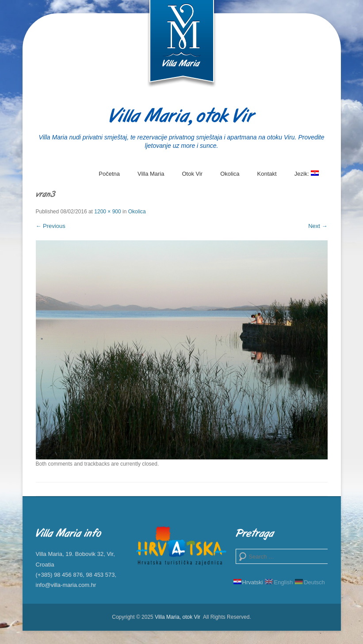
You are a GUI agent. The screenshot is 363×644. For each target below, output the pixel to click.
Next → (318, 226)
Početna (109, 174)
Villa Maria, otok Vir (181, 117)
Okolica (230, 174)
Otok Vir (192, 174)
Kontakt (267, 174)
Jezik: (307, 177)
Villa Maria (151, 174)
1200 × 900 (107, 212)
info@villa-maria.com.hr (66, 585)
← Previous (51, 226)
